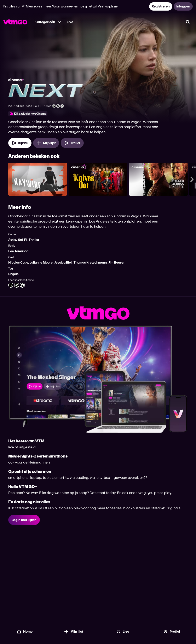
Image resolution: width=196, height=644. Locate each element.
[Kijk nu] (20, 143)
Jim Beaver (117, 262)
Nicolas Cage (18, 262)
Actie (12, 240)
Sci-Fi (22, 240)
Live (70, 22)
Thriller (34, 240)
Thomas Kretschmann (90, 262)
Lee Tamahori (18, 251)
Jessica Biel (63, 262)
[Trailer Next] (72, 143)
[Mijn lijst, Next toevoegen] (46, 143)
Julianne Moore (41, 262)
